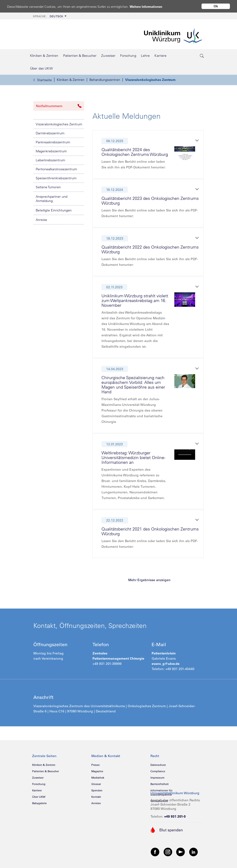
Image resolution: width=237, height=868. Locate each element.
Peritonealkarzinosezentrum (56, 169)
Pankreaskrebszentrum (53, 142)
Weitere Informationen (164, 7)
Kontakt (96, 797)
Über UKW (39, 797)
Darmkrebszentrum (50, 133)
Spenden (97, 790)
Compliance (158, 771)
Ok (216, 6)
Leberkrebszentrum (50, 160)
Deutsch (48, 16)
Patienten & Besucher (46, 771)
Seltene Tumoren (48, 187)
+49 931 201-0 (175, 816)
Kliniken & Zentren (71, 80)
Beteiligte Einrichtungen (54, 210)
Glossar (96, 784)
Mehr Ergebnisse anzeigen (149, 580)
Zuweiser (38, 778)
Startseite (43, 80)
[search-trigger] (202, 56)
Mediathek (98, 778)
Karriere (37, 790)
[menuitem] (49, 16)
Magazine (97, 771)
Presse (95, 765)
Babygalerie (39, 803)
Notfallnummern (59, 106)
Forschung (39, 784)
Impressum (157, 778)
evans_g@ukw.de (166, 664)
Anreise (41, 220)
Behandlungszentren (105, 80)
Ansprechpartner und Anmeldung (52, 199)
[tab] (150, 156)
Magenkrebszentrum (51, 151)
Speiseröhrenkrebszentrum (56, 178)
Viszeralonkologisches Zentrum (150, 80)
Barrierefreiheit (160, 784)
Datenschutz (158, 765)
